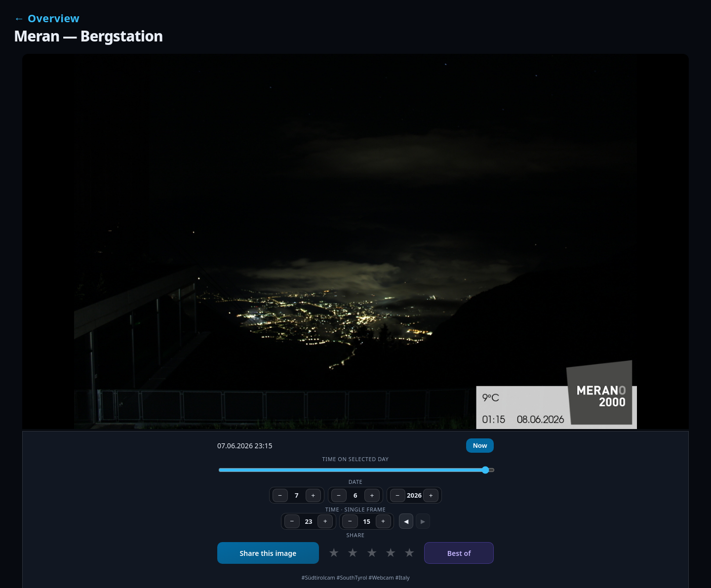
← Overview (47, 18)
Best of (459, 553)
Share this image (268, 553)
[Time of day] (356, 470)
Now (480, 446)
